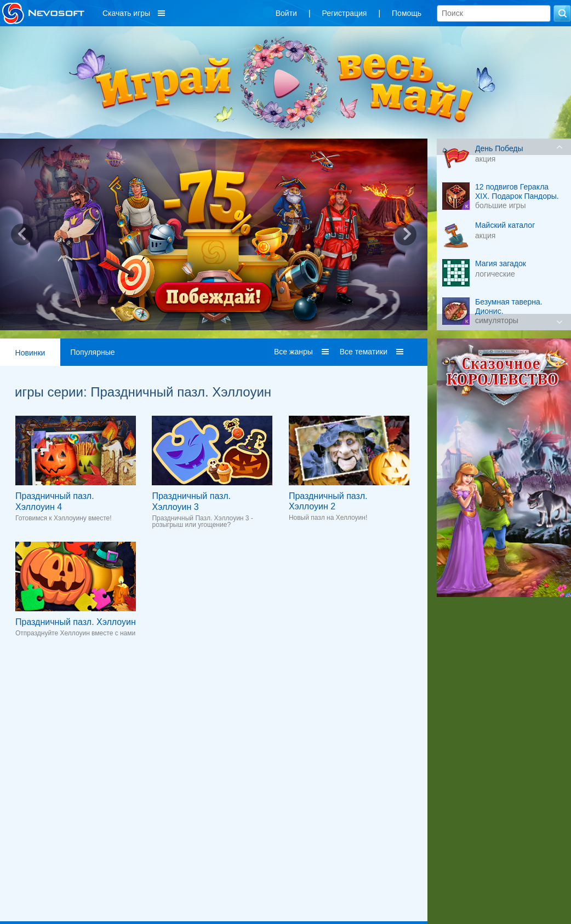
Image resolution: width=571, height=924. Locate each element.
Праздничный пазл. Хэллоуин (76, 622)
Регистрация (345, 13)
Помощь (407, 13)
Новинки (30, 353)
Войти (286, 13)
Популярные (92, 352)
